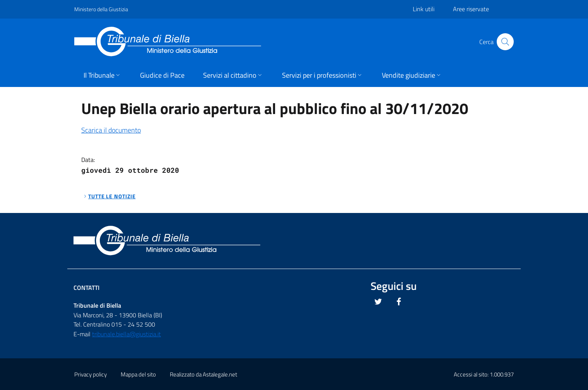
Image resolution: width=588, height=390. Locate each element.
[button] (103, 76)
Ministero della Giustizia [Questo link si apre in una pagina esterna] (101, 9)
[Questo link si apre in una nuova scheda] (378, 301)
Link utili (424, 9)
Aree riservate (471, 9)
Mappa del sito (138, 374)
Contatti (86, 288)
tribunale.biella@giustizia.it (126, 334)
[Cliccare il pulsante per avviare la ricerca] (505, 42)
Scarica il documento (111, 130)
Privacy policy (91, 374)
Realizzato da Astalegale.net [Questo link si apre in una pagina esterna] (203, 374)
